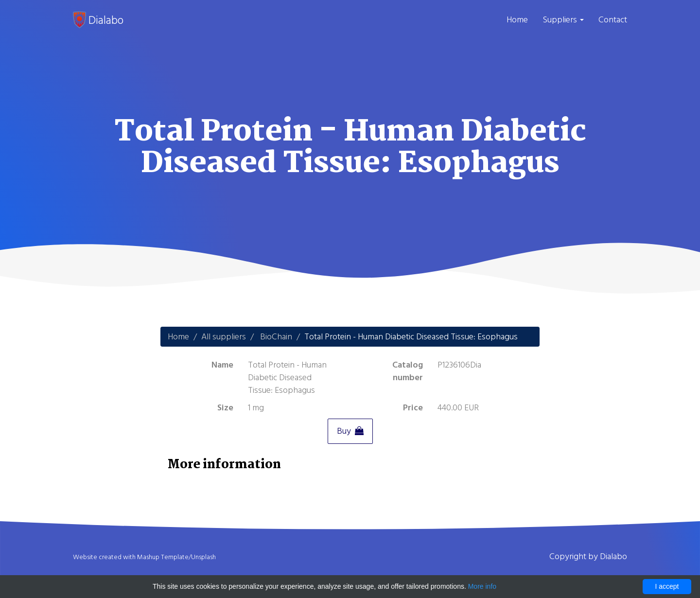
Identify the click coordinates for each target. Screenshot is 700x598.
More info (482, 586)
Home (517, 20)
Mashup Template (163, 557)
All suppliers (224, 337)
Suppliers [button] (563, 20)
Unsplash (203, 557)
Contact (613, 20)
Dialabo (98, 20)
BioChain (276, 337)
